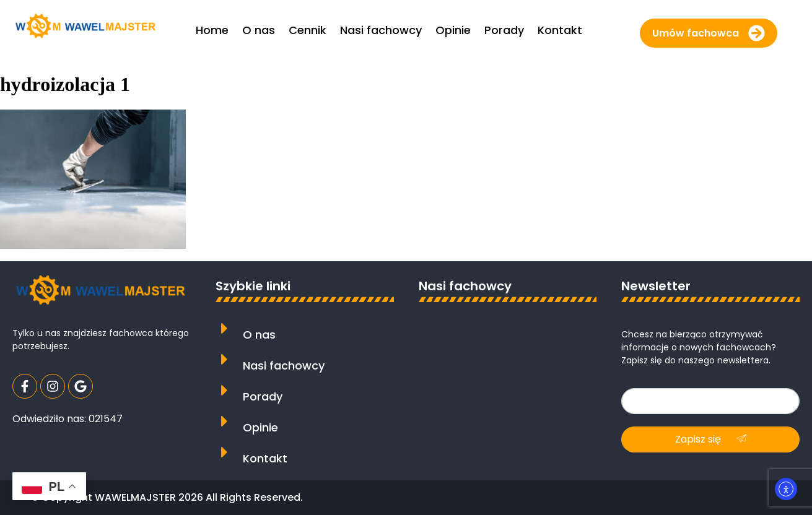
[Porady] (225, 390)
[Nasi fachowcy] (225, 359)
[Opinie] (225, 421)
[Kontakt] (225, 452)
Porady (263, 396)
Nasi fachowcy (284, 366)
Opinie (260, 427)
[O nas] (225, 328)
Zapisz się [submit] (711, 439)
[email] (710, 401)
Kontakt (265, 458)
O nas (259, 335)
